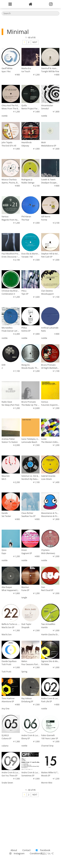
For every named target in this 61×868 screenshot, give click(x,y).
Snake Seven (7, 783)
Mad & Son (7, 634)
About (14, 850)
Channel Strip (47, 746)
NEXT (35, 42)
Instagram (17, 853)
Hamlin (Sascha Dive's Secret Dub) (50, 634)
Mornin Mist (47, 783)
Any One (6, 709)
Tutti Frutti (6, 672)
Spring (24, 672)
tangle (24, 598)
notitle (5, 116)
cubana (5, 746)
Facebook (43, 850)
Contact (26, 850)
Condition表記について (42, 853)
